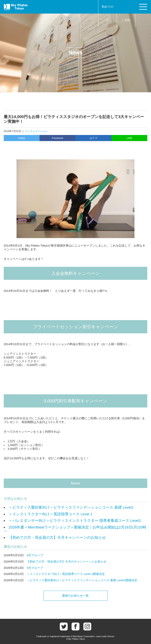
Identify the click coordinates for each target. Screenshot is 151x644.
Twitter (22, 138)
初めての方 (108, 13)
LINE (129, 138)
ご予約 (126, 20)
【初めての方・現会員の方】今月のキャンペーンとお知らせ (67, 562)
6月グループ (35, 555)
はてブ (93, 138)
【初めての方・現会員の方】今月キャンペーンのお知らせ (57, 537)
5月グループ (35, 568)
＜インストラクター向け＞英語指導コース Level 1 (51, 514)
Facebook (58, 138)
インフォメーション (36, 131)
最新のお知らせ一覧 (75, 596)
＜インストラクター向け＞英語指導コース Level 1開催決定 (66, 574)
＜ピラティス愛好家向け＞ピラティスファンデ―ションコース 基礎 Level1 (71, 507)
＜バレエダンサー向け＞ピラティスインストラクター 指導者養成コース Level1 (75, 521)
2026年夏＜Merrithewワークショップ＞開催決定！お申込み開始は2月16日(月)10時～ (75, 529)
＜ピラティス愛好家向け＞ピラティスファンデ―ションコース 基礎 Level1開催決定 (82, 580)
